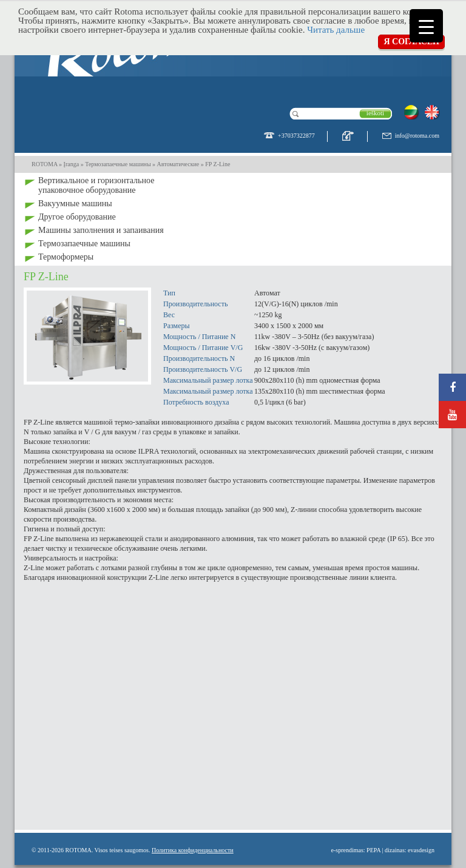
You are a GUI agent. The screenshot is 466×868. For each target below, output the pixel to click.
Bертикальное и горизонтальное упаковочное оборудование (96, 185)
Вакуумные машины (75, 204)
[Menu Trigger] (426, 26)
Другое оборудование (77, 217)
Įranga (72, 164)
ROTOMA (45, 164)
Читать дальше (336, 30)
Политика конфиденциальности (193, 850)
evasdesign (421, 850)
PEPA (373, 850)
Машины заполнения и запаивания (101, 230)
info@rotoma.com (417, 136)
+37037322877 (296, 136)
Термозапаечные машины (84, 244)
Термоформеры (66, 257)
